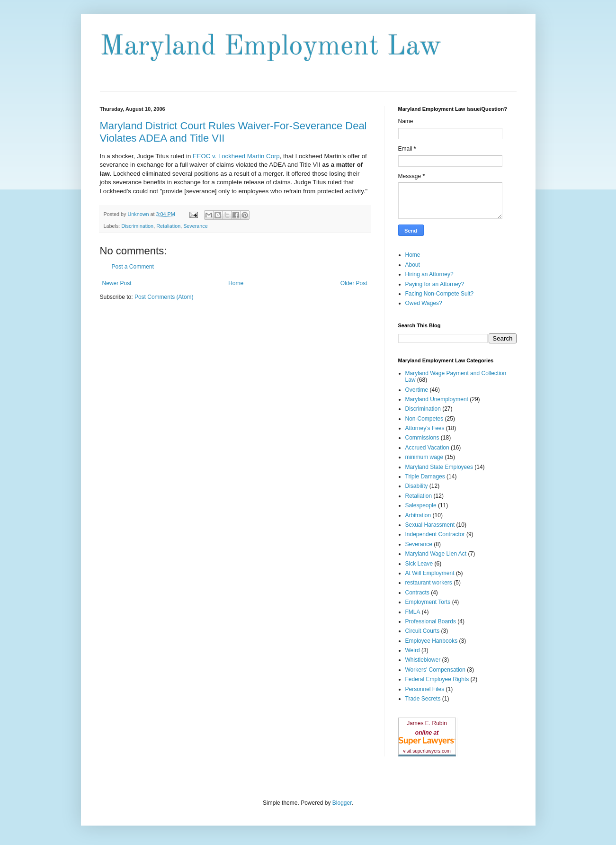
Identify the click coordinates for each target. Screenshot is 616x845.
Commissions (422, 438)
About (413, 265)
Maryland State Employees (439, 467)
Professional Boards (431, 621)
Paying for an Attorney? (435, 284)
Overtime (417, 390)
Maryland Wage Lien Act (436, 554)
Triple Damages (425, 476)
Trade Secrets (423, 699)
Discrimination (137, 226)
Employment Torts (428, 602)
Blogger (342, 803)
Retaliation (168, 226)
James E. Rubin (427, 723)
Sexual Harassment (430, 525)
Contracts (417, 593)
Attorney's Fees (425, 428)
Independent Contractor (435, 534)
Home (236, 283)
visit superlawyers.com (427, 751)
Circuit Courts (423, 631)
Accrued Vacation (427, 448)
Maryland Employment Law (271, 47)
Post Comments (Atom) (164, 297)
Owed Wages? (424, 303)
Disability (417, 486)
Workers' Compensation (435, 670)
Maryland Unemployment (437, 399)
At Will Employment (430, 573)
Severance (196, 226)
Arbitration (418, 515)
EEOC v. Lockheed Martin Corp (236, 156)
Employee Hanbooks (432, 641)
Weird (413, 650)
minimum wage (424, 457)
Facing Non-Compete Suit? (440, 294)
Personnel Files (425, 689)
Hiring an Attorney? (429, 274)
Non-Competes (424, 419)
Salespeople (421, 505)
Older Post (354, 283)
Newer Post (117, 283)
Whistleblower (423, 660)
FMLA (413, 612)
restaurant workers (429, 583)
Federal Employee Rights (437, 679)
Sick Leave (419, 564)
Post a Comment (133, 267)
